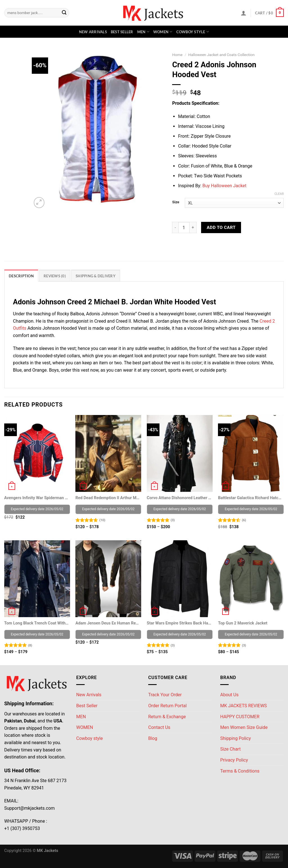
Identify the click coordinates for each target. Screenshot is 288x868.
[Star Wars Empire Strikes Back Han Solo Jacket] (180, 579)
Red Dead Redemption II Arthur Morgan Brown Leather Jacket (108, 498)
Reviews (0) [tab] (55, 276)
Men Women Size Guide (244, 727)
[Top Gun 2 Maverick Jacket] (251, 579)
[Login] (244, 13)
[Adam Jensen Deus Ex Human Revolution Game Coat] (108, 579)
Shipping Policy (236, 738)
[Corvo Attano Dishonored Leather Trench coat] (180, 453)
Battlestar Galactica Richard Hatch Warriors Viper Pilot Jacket (250, 498)
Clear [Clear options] (279, 194)
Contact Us (159, 727)
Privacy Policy (234, 760)
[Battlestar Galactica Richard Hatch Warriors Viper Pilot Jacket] (251, 453)
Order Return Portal (167, 706)
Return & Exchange (167, 717)
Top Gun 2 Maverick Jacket (243, 623)
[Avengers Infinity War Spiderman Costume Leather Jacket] (37, 453)
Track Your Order (165, 695)
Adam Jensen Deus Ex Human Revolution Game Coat (108, 623)
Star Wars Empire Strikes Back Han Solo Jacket (179, 623)
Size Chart (230, 749)
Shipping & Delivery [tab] (96, 276)
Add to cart (221, 227)
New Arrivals (93, 32)
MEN (143, 32)
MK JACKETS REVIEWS (244, 706)
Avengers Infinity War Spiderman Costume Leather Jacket (37, 498)
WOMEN (163, 32)
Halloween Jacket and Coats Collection (221, 55)
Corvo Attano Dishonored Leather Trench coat (179, 498)
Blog (153, 738)
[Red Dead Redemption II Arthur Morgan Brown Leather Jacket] (108, 453)
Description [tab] (21, 276)
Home (177, 55)
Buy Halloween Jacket (225, 186)
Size (176, 202)
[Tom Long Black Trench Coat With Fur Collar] (37, 579)
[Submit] (64, 13)
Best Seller (122, 32)
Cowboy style (193, 32)
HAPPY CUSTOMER (240, 717)
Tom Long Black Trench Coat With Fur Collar (37, 623)
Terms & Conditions (240, 771)
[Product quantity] (184, 227)
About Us (229, 695)
